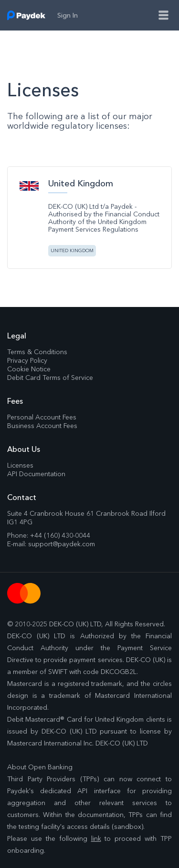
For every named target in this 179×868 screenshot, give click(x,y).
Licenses (20, 465)
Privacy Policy (27, 360)
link (96, 838)
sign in (68, 15)
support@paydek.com (62, 544)
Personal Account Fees (42, 417)
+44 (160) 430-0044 (60, 535)
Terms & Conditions (37, 352)
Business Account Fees (42, 426)
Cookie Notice (29, 369)
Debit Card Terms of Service (50, 378)
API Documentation (36, 474)
